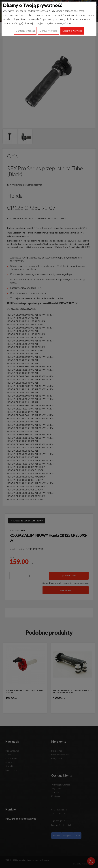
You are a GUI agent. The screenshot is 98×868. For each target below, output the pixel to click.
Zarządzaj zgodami (25, 31)
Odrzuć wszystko (48, 31)
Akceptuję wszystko (72, 31)
